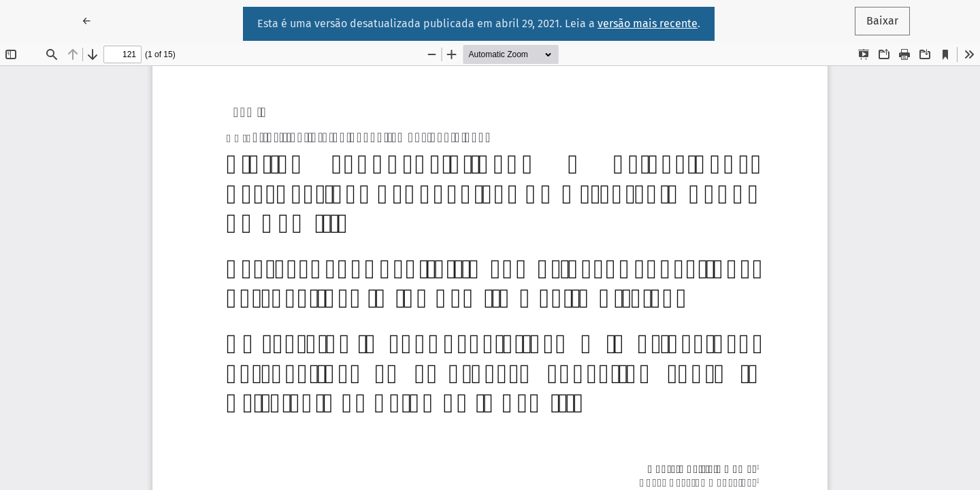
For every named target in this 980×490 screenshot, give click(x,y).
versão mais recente (648, 23)
